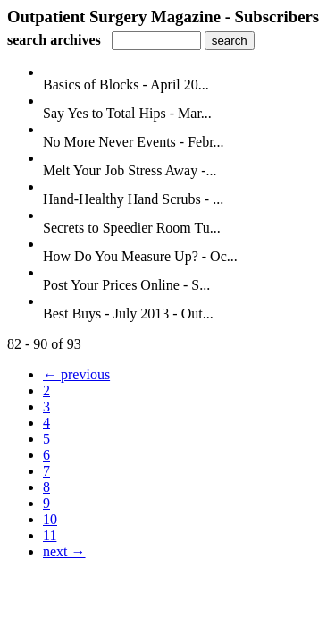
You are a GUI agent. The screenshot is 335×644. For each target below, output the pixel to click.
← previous (76, 374)
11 (50, 535)
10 (50, 519)
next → (64, 551)
